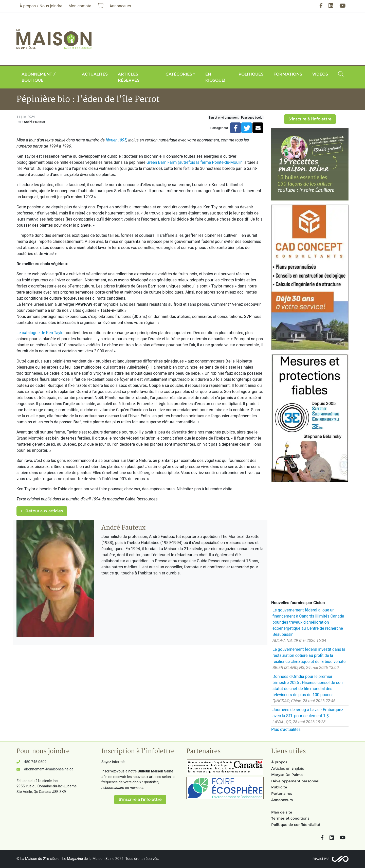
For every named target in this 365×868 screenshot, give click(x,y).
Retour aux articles (42, 511)
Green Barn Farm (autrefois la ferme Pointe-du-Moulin (195, 162)
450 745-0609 (35, 762)
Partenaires (282, 793)
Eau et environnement (224, 118)
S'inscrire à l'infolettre (310, 119)
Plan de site (282, 812)
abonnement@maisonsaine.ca (49, 769)
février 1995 (116, 140)
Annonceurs (282, 800)
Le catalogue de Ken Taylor (41, 333)
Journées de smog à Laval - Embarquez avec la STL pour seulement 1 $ (308, 713)
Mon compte (80, 6)
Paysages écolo (252, 118)
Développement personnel (295, 781)
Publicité (279, 787)
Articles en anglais (288, 768)
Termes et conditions (290, 818)
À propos (279, 762)
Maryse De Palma (287, 775)
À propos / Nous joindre (41, 6)
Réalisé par (321, 859)
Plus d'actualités (286, 729)
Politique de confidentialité (296, 825)
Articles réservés (129, 77)
